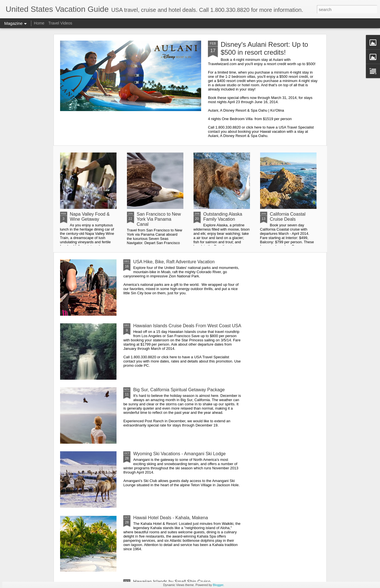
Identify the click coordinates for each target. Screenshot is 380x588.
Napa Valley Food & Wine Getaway (90, 217)
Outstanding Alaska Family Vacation (223, 217)
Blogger (218, 585)
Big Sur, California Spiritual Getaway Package (179, 390)
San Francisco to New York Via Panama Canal (159, 219)
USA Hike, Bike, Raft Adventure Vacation (174, 262)
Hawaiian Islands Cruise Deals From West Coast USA (187, 326)
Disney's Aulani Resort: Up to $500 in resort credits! (264, 48)
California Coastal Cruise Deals (288, 217)
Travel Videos (60, 23)
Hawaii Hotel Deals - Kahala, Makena (171, 518)
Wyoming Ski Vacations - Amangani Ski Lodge (179, 454)
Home (39, 23)
